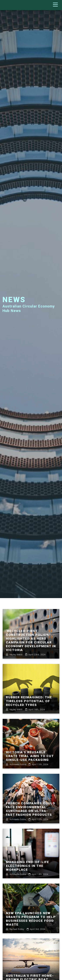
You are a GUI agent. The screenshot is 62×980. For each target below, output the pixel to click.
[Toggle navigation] (56, 5)
